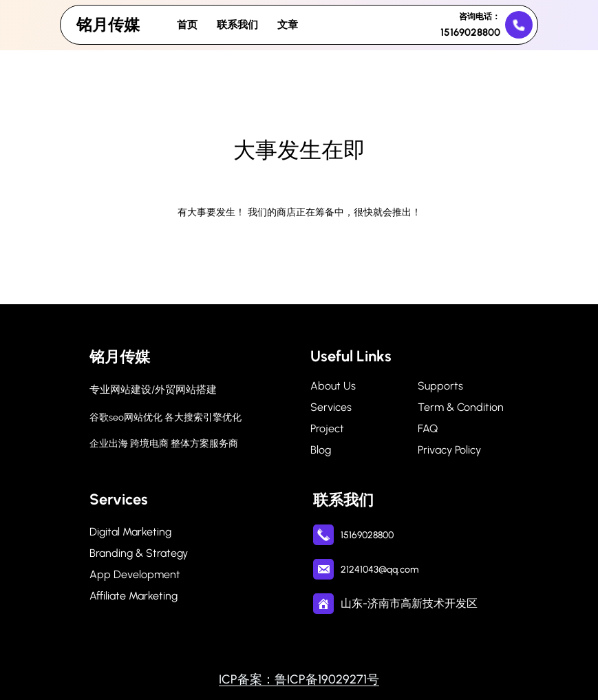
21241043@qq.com (380, 570)
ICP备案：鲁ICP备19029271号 (299, 679)
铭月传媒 (108, 25)
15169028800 (470, 32)
